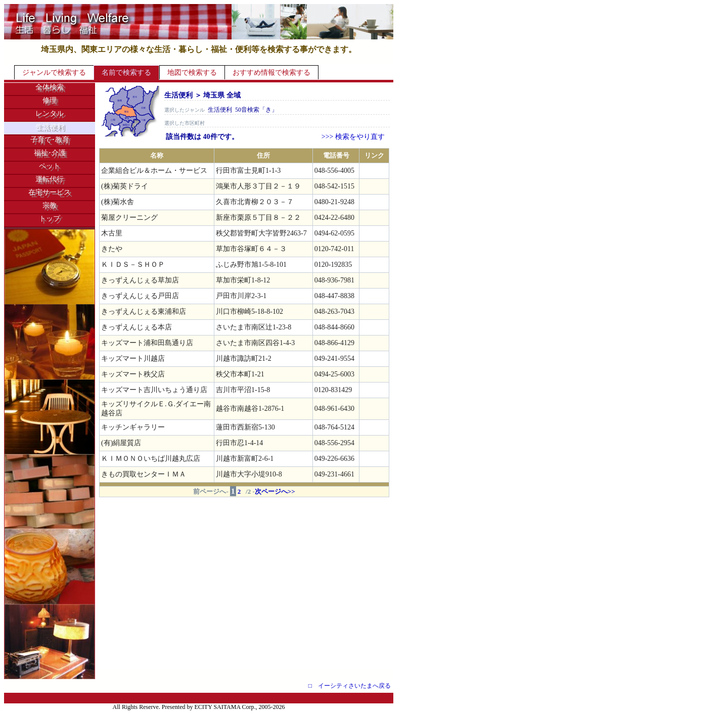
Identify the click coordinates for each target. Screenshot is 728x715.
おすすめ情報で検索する (271, 73)
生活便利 (50, 127)
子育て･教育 (50, 140)
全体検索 (50, 87)
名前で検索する (126, 73)
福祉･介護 (50, 153)
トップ (50, 219)
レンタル (50, 113)
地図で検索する (192, 73)
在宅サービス (50, 192)
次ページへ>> (275, 491)
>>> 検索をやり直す (353, 137)
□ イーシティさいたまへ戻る (350, 686)
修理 (50, 100)
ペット (50, 166)
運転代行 (50, 179)
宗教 (50, 205)
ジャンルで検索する (54, 73)
